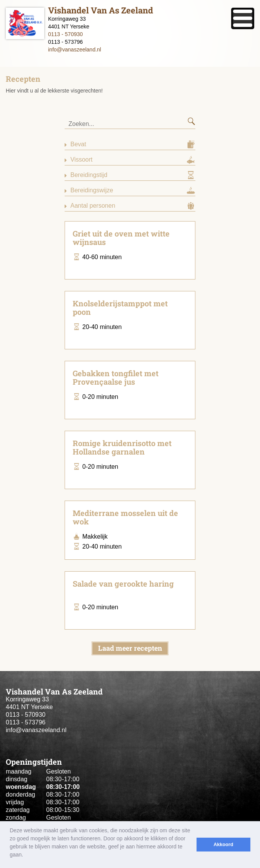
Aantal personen (93, 206)
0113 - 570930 (65, 34)
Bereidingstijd (89, 175)
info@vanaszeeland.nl (75, 50)
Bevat (78, 144)
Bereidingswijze (92, 190)
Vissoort (82, 160)
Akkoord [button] (223, 845)
